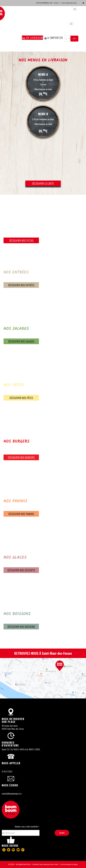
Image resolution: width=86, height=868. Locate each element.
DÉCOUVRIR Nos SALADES (21, 341)
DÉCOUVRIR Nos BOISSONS (21, 627)
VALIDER (62, 833)
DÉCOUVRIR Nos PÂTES (21, 398)
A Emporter (54, 38)
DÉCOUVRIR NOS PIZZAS (21, 240)
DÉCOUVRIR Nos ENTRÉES (21, 285)
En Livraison (32, 38)
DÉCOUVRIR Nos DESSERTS (21, 570)
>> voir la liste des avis (68, 3)
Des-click (54, 864)
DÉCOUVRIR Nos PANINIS (21, 514)
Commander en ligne (69, 864)
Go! (74, 39)
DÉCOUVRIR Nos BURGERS (21, 457)
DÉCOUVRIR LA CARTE (43, 183)
